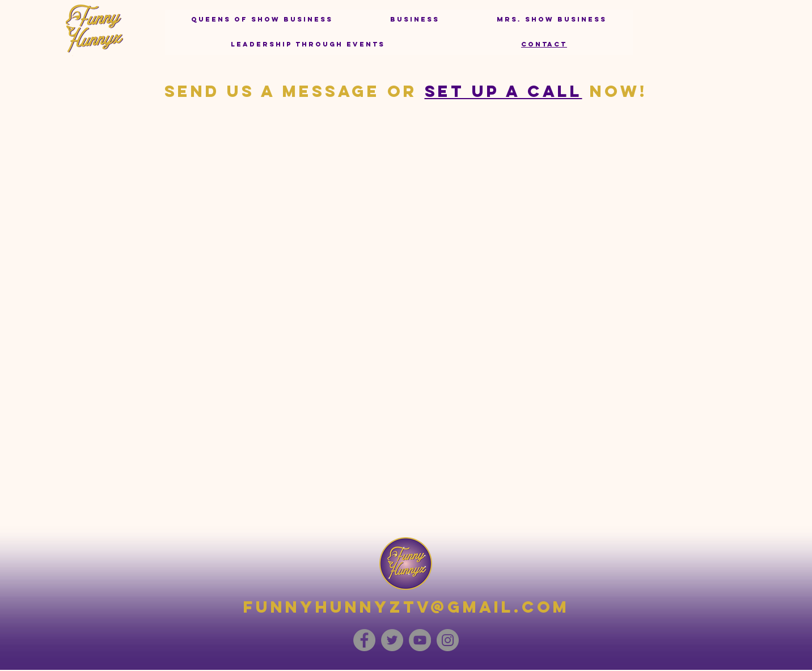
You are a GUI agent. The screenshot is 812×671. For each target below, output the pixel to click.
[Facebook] (364, 640)
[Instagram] (448, 640)
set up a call (504, 91)
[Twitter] (392, 640)
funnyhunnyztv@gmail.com (406, 607)
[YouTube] (420, 640)
